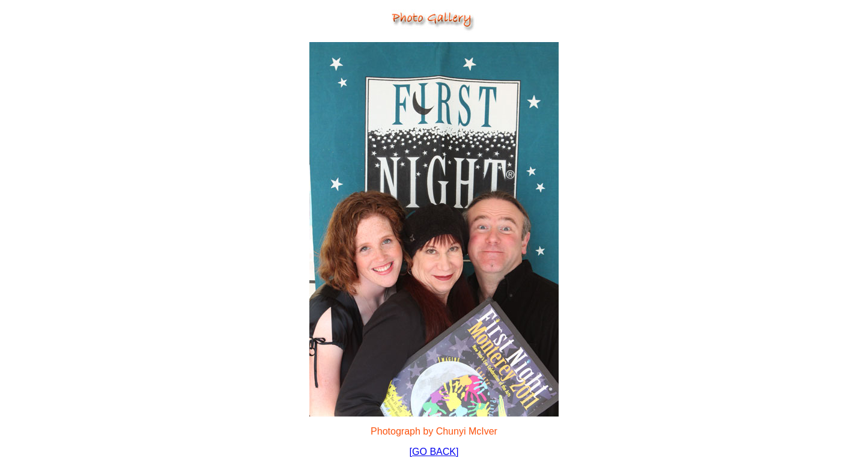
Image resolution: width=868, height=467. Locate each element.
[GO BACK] (434, 452)
